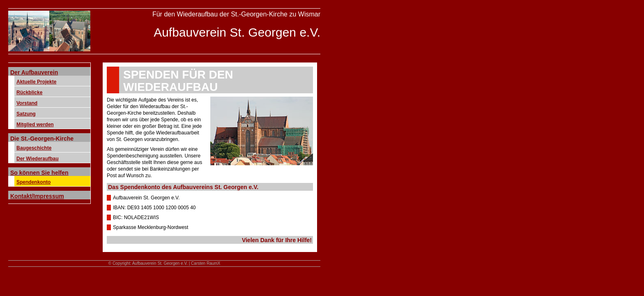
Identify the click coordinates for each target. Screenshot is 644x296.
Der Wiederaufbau (38, 159)
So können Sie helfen (39, 173)
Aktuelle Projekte (36, 82)
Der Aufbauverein (34, 72)
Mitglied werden (35, 125)
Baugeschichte (34, 148)
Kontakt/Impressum (37, 196)
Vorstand (27, 103)
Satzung (26, 114)
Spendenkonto (33, 182)
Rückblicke (29, 92)
